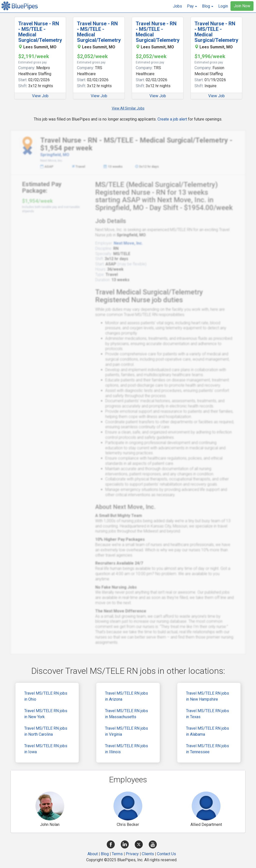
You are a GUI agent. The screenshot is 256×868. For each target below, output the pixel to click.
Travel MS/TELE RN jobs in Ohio (46, 696)
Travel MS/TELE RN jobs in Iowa (46, 749)
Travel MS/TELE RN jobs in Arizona (126, 696)
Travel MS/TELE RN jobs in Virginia (126, 731)
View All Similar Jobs (128, 108)
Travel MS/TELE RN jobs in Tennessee (207, 749)
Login (223, 6)
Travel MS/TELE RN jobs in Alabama (207, 731)
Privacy (132, 854)
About (93, 854)
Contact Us (166, 854)
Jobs (177, 6)
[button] (192, 6)
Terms (117, 854)
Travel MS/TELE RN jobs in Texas (207, 714)
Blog (105, 854)
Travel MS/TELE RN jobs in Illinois (126, 749)
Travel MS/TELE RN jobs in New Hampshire (207, 696)
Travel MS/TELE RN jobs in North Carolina (46, 731)
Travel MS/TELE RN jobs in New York (46, 714)
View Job (40, 96)
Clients (148, 854)
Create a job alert (172, 119)
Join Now (242, 6)
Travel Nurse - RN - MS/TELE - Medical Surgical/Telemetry (40, 32)
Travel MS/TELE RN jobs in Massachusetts (126, 714)
